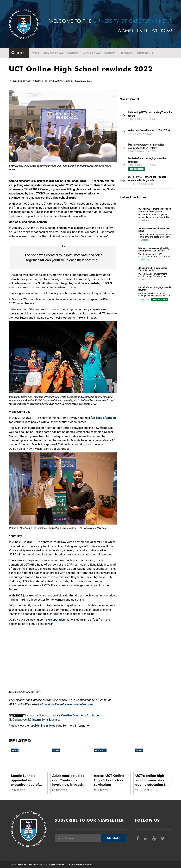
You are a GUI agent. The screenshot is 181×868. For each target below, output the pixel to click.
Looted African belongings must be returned (147, 160)
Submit (114, 838)
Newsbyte (100, 750)
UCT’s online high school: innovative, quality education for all (152, 780)
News (35, 53)
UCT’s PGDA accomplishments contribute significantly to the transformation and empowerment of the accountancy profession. (155, 275)
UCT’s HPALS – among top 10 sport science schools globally (147, 179)
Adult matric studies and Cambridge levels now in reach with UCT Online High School (68, 780)
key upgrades (56, 620)
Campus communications (61, 53)
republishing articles (42, 726)
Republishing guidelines (81, 865)
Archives (126, 53)
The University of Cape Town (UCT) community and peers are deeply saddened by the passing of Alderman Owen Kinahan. (155, 236)
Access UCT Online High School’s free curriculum (109, 780)
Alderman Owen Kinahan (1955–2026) (149, 130)
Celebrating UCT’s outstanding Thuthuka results (150, 114)
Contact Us (145, 53)
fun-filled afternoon (103, 418)
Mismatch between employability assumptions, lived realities (146, 146)
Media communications (99, 53)
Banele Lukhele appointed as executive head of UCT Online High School (25, 780)
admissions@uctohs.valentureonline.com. (66, 704)
